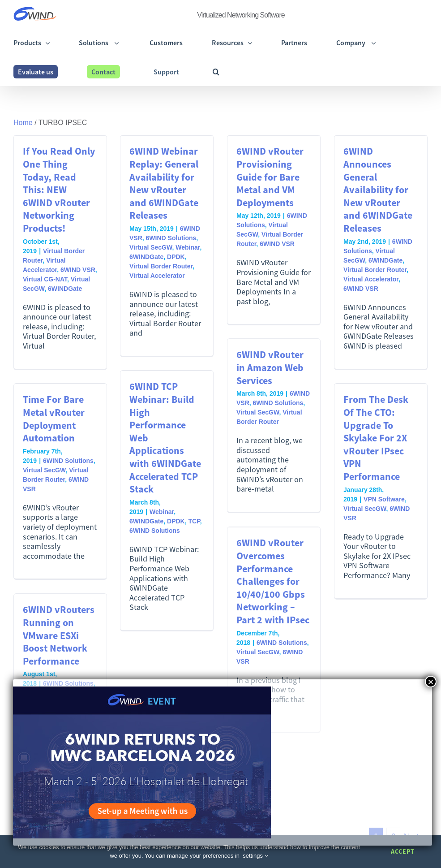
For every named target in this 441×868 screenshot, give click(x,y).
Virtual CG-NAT (45, 279)
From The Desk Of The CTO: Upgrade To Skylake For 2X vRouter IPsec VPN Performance (376, 438)
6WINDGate (65, 289)
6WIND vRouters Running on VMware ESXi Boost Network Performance (59, 635)
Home (23, 123)
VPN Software (384, 499)
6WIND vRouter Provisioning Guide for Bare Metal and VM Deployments (270, 177)
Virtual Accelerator (157, 276)
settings (255, 856)
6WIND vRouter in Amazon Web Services (270, 367)
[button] (216, 71)
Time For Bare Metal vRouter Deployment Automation (54, 419)
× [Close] (431, 682)
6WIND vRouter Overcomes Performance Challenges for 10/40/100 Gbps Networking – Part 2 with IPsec (273, 581)
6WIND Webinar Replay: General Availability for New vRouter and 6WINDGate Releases (164, 183)
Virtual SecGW (151, 247)
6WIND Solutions (171, 238)
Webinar (188, 247)
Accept (403, 851)
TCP (194, 521)
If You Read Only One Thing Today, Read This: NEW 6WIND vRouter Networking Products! (59, 190)
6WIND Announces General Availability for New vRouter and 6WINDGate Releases (378, 190)
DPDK (176, 257)
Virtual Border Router (161, 266)
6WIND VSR (78, 270)
